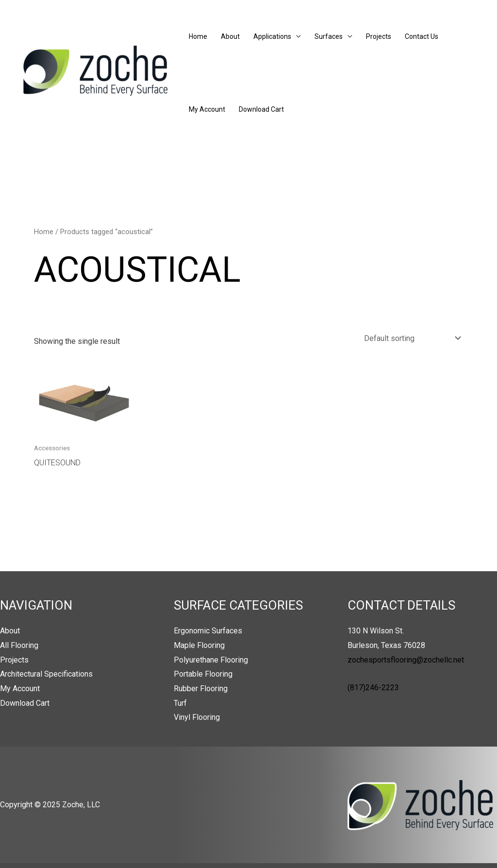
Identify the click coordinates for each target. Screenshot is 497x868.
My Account (207, 109)
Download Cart (261, 109)
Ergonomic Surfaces (208, 631)
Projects (379, 36)
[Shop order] (410, 338)
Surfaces (329, 36)
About (230, 36)
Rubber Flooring (201, 689)
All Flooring (19, 645)
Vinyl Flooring (197, 717)
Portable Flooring (203, 674)
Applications (272, 36)
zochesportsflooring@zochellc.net (406, 660)
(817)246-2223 (373, 688)
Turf (180, 703)
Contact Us (422, 36)
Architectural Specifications (46, 674)
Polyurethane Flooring (211, 660)
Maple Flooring (199, 645)
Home (198, 36)
